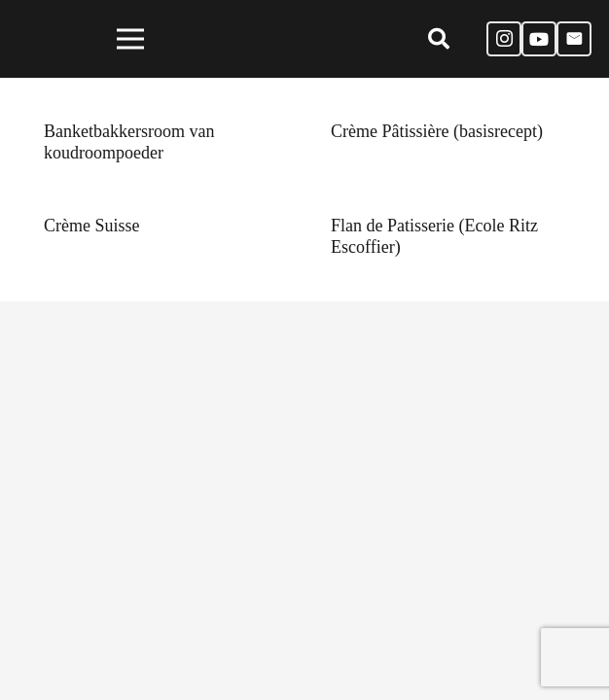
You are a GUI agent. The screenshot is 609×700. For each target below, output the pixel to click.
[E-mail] (574, 39)
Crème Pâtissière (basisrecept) (437, 131)
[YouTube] (539, 39)
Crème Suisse (92, 226)
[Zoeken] (438, 39)
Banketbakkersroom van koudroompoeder (129, 142)
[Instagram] (504, 39)
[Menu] (131, 39)
